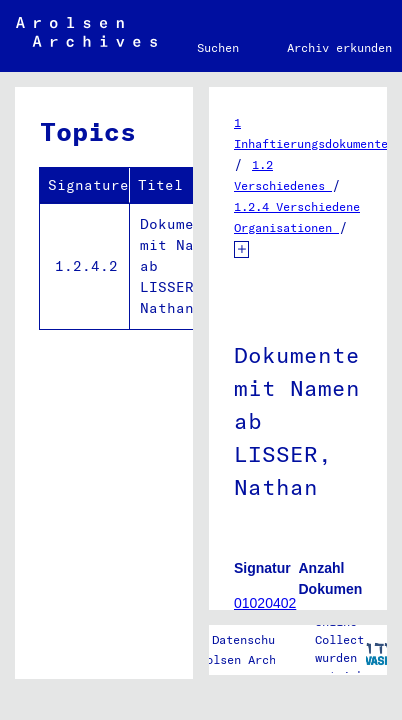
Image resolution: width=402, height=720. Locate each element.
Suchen (218, 47)
